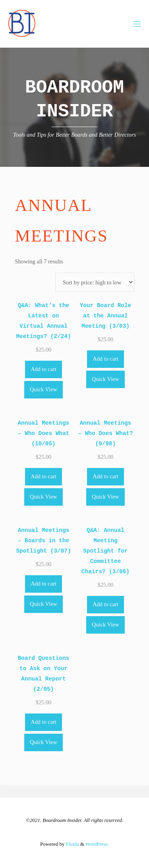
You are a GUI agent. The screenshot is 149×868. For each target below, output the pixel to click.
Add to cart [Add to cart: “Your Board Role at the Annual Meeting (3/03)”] (105, 359)
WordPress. (97, 844)
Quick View (44, 389)
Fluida (72, 844)
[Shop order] (95, 282)
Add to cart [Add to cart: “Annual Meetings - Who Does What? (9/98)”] (105, 476)
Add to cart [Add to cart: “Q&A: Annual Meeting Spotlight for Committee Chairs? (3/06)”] (105, 604)
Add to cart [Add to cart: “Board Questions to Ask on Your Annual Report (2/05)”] (44, 722)
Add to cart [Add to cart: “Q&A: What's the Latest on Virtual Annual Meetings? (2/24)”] (44, 369)
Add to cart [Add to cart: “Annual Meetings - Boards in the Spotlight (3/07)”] (44, 584)
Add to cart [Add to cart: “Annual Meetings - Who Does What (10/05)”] (44, 476)
